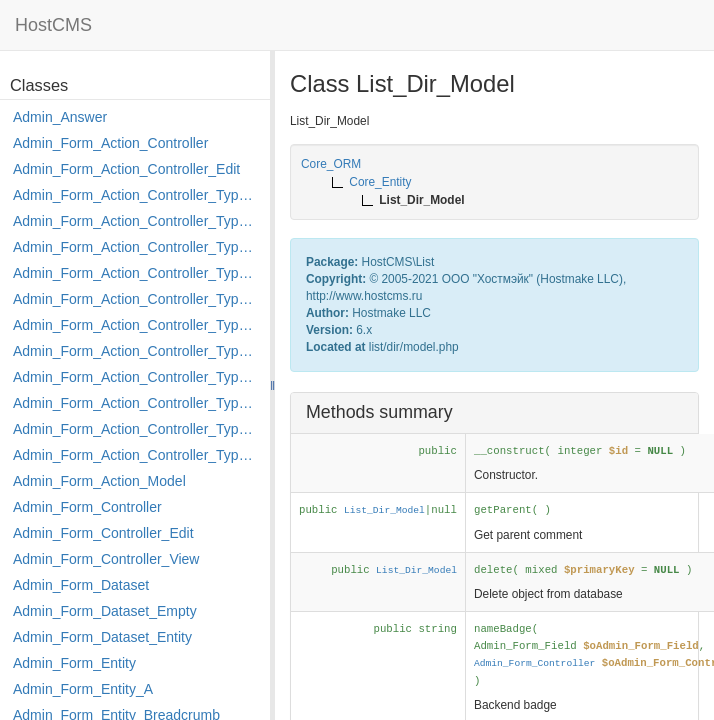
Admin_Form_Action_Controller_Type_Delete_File (136, 247)
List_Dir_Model (384, 510)
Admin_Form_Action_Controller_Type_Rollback (136, 429)
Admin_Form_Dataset (81, 585)
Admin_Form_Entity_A (83, 689)
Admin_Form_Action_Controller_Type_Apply (136, 195)
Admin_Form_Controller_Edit (103, 533)
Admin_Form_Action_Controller (110, 143)
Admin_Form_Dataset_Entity (102, 637)
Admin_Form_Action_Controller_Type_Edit (136, 273)
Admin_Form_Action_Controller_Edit (126, 169)
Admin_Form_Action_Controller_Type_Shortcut (136, 455)
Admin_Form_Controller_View (106, 559)
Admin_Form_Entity (74, 663)
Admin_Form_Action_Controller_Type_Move (136, 377)
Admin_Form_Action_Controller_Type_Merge (136, 351)
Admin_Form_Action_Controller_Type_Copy (136, 221)
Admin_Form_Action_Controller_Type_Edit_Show (136, 299)
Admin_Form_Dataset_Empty (105, 611)
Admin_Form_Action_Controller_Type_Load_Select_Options (136, 325)
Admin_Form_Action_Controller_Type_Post (136, 403)
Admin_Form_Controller (87, 507)
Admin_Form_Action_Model (99, 481)
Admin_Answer (60, 117)
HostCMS (53, 25)
